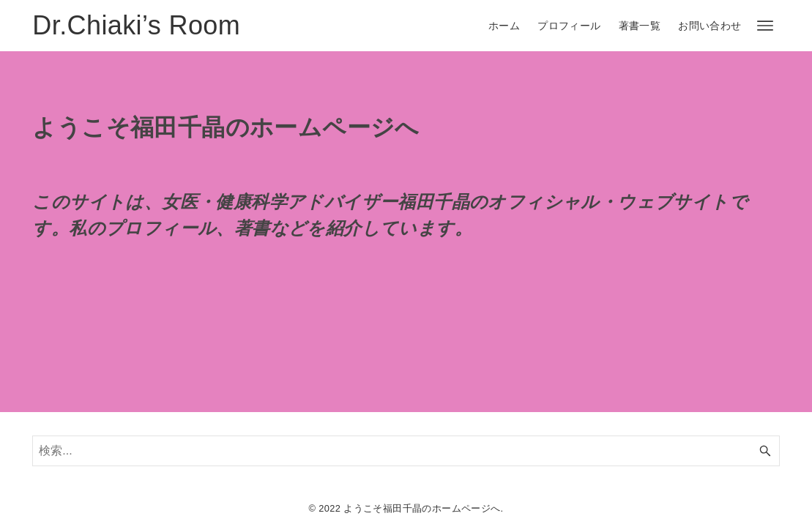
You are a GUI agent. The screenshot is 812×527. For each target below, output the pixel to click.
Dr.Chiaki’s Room (136, 25)
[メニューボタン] (765, 26)
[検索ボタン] (765, 451)
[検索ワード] (406, 451)
